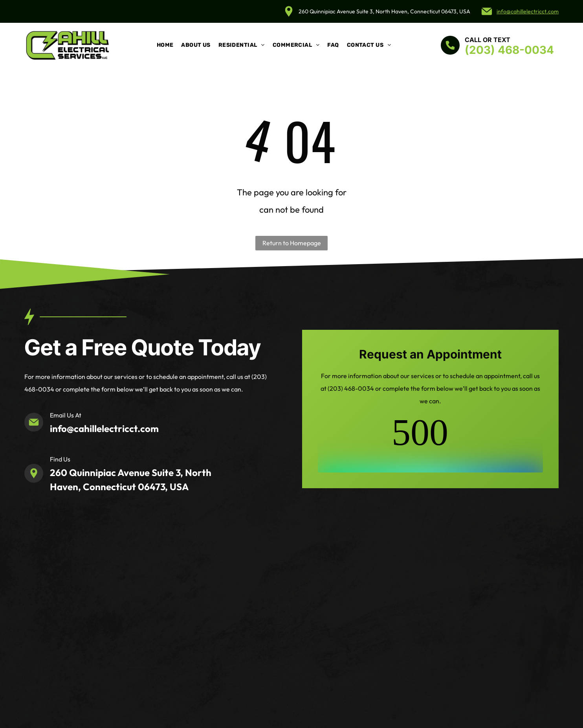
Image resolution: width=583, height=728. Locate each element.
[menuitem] (165, 45)
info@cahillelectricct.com (528, 11)
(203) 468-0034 (509, 50)
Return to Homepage (292, 243)
